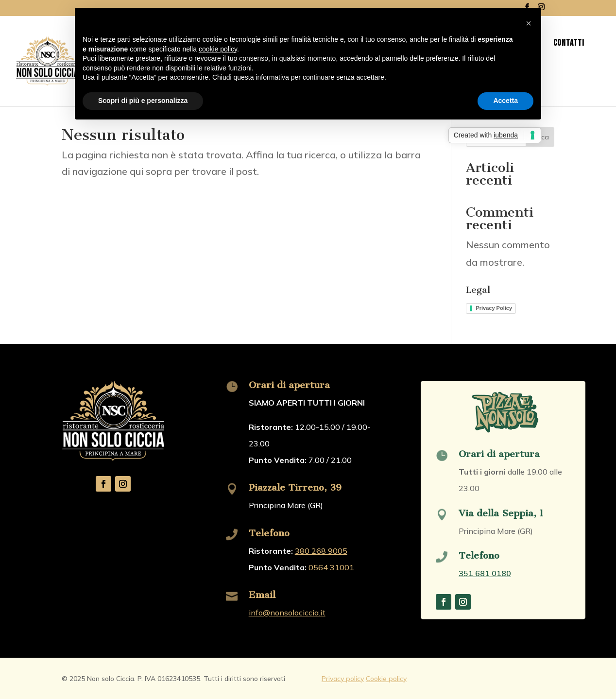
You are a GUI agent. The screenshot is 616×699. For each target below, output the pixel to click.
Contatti (569, 44)
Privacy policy (343, 679)
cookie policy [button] (218, 49)
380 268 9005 (321, 551)
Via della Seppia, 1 (501, 513)
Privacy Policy (494, 308)
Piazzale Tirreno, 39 (295, 487)
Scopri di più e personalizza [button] (143, 101)
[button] (529, 23)
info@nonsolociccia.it (287, 613)
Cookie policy (386, 679)
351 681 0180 (485, 573)
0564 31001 (331, 567)
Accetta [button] (505, 101)
